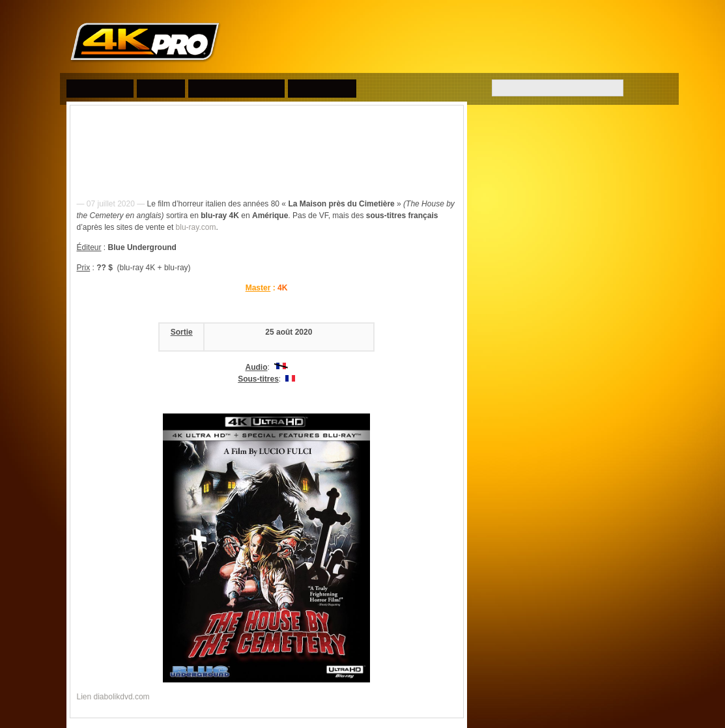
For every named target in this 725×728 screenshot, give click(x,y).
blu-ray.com (196, 227)
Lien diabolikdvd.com (113, 697)
